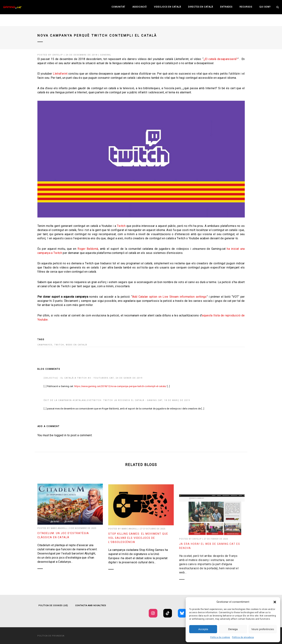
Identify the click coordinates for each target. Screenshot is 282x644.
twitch (59, 345)
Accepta (203, 629)
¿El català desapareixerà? (221, 59)
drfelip (58, 55)
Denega (233, 629)
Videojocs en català (167, 7)
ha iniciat (233, 249)
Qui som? (265, 7)
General (106, 55)
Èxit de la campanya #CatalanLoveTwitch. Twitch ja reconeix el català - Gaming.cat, (104, 400)
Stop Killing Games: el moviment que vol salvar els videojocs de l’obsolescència (138, 567)
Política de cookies (220, 637)
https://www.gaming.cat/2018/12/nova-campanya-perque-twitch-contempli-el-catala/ (120, 386)
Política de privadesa (243, 637)
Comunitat (118, 7)
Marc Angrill (59, 531)
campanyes (45, 345)
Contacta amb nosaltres (91, 606)
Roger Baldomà (88, 249)
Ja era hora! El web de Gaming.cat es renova (210, 587)
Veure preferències (263, 629)
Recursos (246, 7)
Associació (140, 7)
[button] (275, 602)
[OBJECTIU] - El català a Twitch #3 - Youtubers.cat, (80, 378)
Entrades (226, 7)
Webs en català (76, 345)
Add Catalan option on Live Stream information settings (169, 297)
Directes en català (201, 7)
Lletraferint (60, 74)
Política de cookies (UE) (53, 606)
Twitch (121, 226)
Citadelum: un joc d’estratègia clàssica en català (63, 538)
